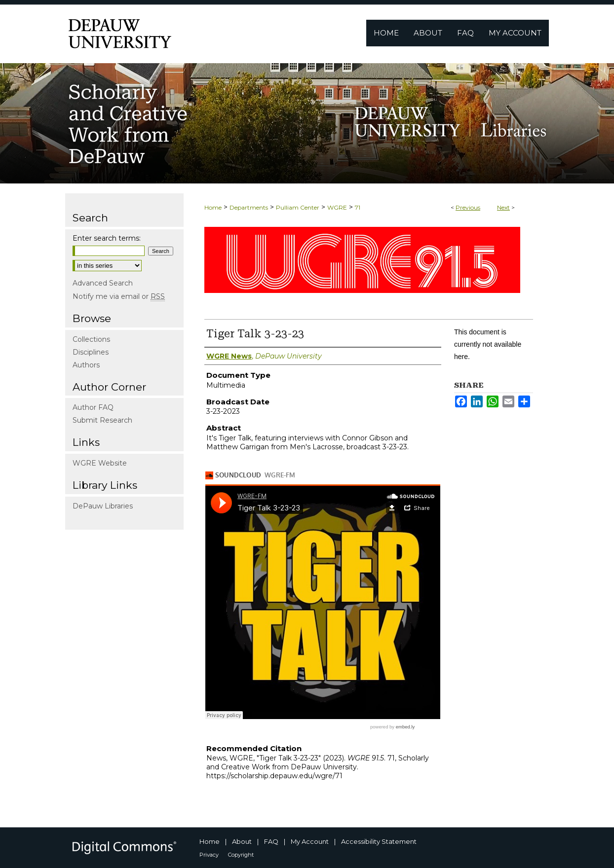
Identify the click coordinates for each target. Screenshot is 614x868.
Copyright (241, 855)
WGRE (337, 207)
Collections (91, 339)
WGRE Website (100, 463)
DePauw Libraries (103, 506)
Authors (86, 365)
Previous (468, 207)
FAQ (271, 841)
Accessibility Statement (379, 841)
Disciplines (91, 352)
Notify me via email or (119, 296)
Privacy (209, 855)
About (242, 841)
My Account (310, 841)
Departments (249, 207)
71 (358, 207)
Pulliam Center (298, 207)
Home (213, 207)
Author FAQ (93, 407)
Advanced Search (103, 283)
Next (503, 207)
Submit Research (102, 420)
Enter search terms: (107, 238)
